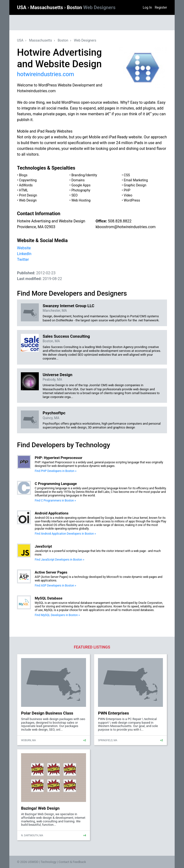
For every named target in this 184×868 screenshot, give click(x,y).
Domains (78, 180)
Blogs (23, 175)
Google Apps (81, 185)
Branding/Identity (84, 175)
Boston (91, 7)
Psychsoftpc (54, 413)
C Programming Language (56, 484)
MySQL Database (49, 598)
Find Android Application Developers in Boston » (65, 534)
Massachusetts (47, 7)
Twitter (23, 260)
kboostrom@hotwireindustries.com (126, 227)
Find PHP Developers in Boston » (56, 471)
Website (24, 248)
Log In (147, 7)
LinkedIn (24, 254)
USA (22, 7)
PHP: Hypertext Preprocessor (59, 458)
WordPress (132, 200)
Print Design (28, 195)
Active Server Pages (51, 572)
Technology (48, 862)
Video (128, 195)
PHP (127, 190)
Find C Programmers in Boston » (55, 501)
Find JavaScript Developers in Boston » (60, 560)
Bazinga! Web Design (40, 808)
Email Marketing (136, 180)
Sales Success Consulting (66, 336)
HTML (23, 190)
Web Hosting (81, 200)
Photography (81, 190)
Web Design (28, 200)
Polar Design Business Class (47, 713)
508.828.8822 (120, 221)
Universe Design (57, 375)
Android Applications (52, 513)
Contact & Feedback (72, 862)
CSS (127, 175)
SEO (75, 195)
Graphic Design (135, 185)
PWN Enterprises (113, 713)
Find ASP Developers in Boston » (55, 586)
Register (161, 7)
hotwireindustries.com (46, 74)
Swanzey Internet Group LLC (69, 306)
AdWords (26, 185)
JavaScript (43, 546)
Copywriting (28, 180)
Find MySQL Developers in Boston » (57, 615)
